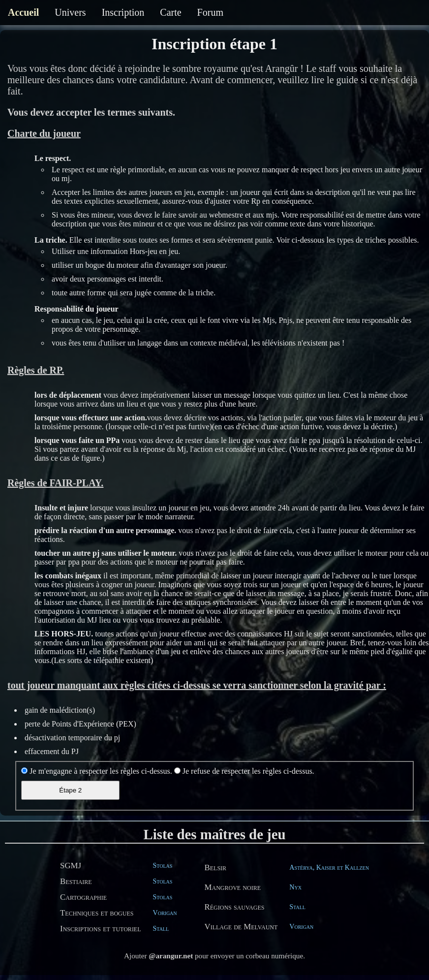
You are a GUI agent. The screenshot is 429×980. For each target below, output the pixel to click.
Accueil (23, 12)
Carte (170, 12)
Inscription (123, 12)
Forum (210, 12)
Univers (70, 12)
